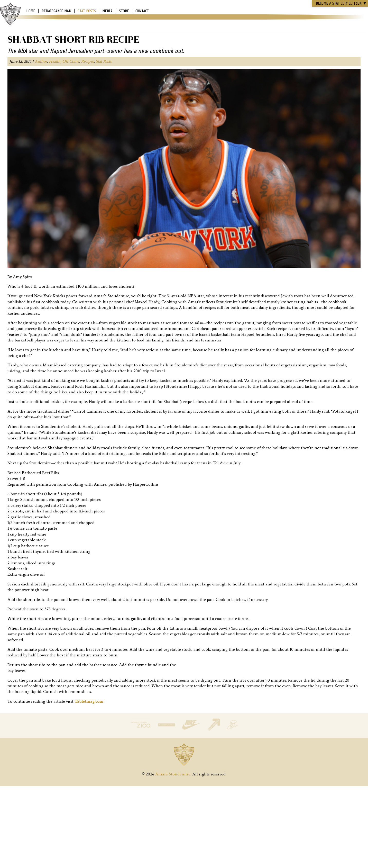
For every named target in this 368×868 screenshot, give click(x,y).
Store (124, 11)
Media (107, 11)
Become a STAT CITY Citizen (341, 3)
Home (31, 11)
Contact (142, 11)
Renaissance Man (56, 11)
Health (55, 61)
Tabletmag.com (89, 701)
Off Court (71, 61)
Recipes (87, 61)
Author (41, 61)
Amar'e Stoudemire (10, 14)
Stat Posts (87, 11)
